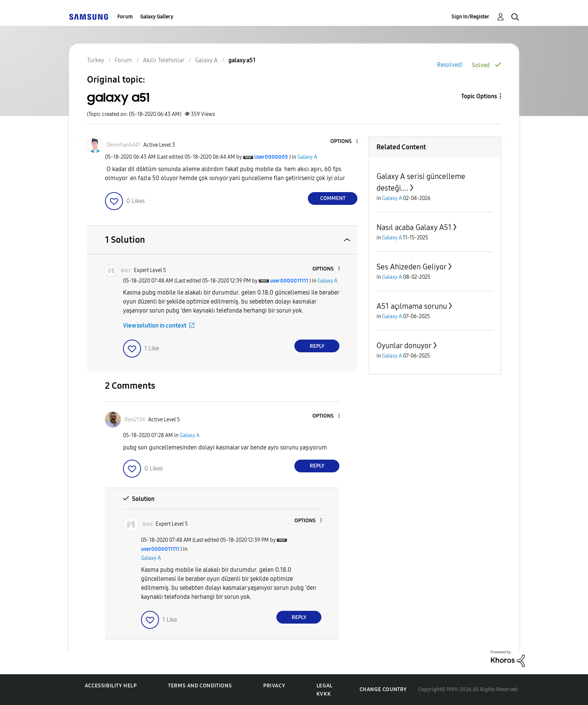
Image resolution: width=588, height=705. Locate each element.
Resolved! (450, 65)
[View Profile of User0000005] (271, 157)
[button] (345, 142)
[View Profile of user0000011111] (289, 281)
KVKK (324, 694)
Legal (325, 686)
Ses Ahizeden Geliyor (412, 267)
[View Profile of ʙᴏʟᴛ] (126, 270)
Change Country (383, 689)
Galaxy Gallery (157, 17)
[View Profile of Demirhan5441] (123, 145)
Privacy (274, 686)
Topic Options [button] (479, 96)
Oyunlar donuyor (404, 346)
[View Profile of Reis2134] (135, 420)
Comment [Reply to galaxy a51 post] (333, 198)
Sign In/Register (470, 17)
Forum (125, 17)
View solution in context (155, 325)
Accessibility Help (111, 686)
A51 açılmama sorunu (412, 306)
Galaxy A (307, 157)
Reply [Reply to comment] (317, 346)
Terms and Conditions (200, 686)
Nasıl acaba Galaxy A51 (414, 227)
